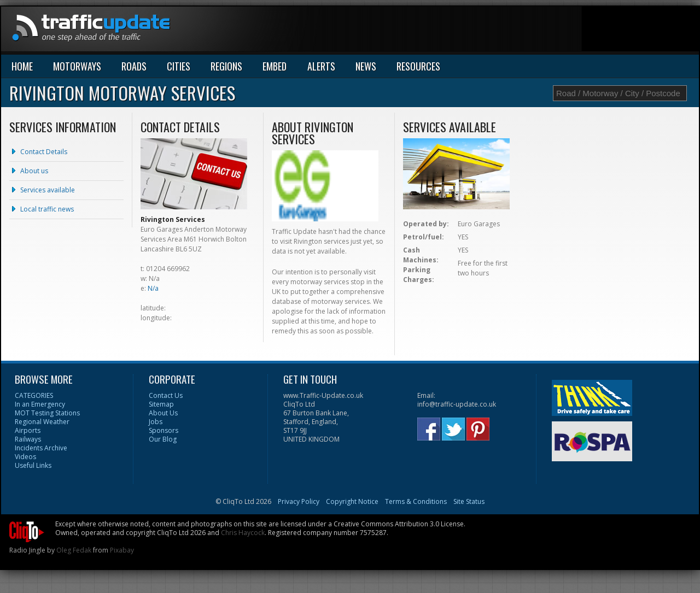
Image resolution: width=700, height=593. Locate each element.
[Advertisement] (500, 31)
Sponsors (164, 430)
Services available (48, 190)
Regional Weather (42, 422)
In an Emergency (40, 404)
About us (34, 171)
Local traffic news (47, 209)
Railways (28, 439)
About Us (163, 413)
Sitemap (161, 404)
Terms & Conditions (416, 501)
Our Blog (163, 439)
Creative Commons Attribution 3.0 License (399, 524)
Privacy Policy (299, 501)
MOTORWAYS (77, 66)
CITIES (179, 66)
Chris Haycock (243, 533)
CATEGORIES (34, 395)
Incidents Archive (41, 448)
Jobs (156, 422)
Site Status (469, 501)
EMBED (275, 66)
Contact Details (44, 152)
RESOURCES (418, 66)
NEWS (366, 66)
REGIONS (226, 66)
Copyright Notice (352, 501)
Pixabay (122, 550)
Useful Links (33, 465)
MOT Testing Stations (47, 413)
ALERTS (321, 66)
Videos (25, 457)
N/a (153, 288)
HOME (22, 66)
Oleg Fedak (74, 550)
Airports (28, 430)
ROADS (134, 66)
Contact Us (166, 395)
